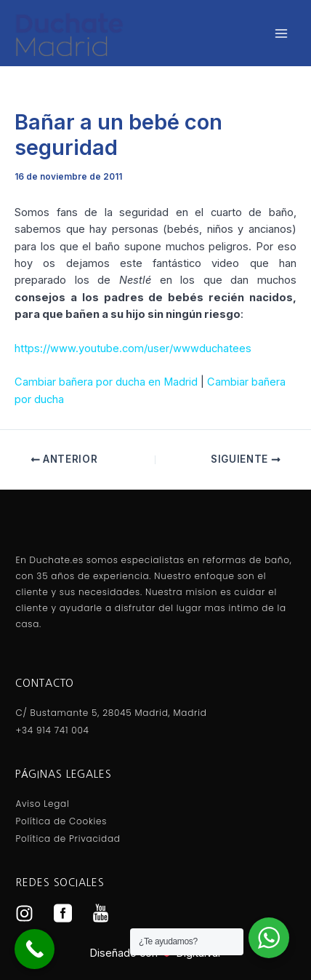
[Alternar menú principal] (281, 33)
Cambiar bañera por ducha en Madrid (106, 382)
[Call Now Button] (35, 949)
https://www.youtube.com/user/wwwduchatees (133, 348)
